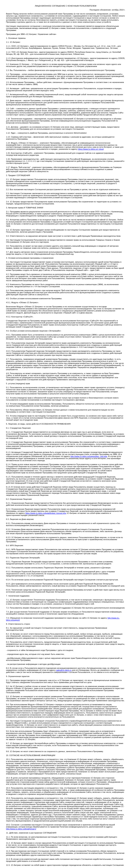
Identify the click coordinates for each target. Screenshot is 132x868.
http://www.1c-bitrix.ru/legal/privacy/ (21, 829)
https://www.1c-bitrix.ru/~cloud (91, 149)
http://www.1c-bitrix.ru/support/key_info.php (89, 456)
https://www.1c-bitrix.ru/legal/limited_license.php (46, 513)
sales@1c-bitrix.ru (64, 670)
